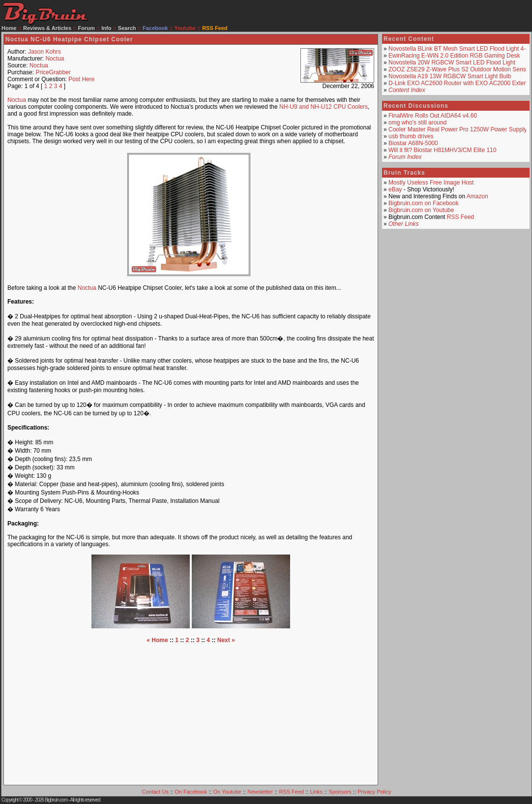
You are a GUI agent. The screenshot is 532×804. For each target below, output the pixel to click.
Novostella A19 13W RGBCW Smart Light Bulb (450, 76)
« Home (157, 640)
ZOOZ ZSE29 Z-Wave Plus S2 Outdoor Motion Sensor (460, 69)
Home (9, 28)
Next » (226, 640)
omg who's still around (417, 123)
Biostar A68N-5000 (413, 143)
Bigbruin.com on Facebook (424, 203)
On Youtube (227, 792)
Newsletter (260, 792)
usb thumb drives (411, 136)
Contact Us (155, 792)
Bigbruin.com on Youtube (421, 210)
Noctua (55, 59)
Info (106, 28)
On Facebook (191, 792)
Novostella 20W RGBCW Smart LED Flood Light (452, 62)
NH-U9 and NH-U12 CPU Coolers (324, 107)
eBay (395, 189)
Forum (87, 28)
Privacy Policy (374, 792)
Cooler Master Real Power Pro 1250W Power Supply (458, 129)
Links (316, 792)
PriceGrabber (53, 72)
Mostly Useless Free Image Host (431, 183)
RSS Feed (460, 217)
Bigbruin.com (56, 800)
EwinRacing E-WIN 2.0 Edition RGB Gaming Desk (454, 56)
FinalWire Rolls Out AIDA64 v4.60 (433, 116)
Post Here (81, 79)
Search (127, 28)
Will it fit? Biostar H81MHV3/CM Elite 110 (442, 150)
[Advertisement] (191, 712)
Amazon (477, 196)
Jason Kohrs (44, 52)
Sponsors (340, 792)
